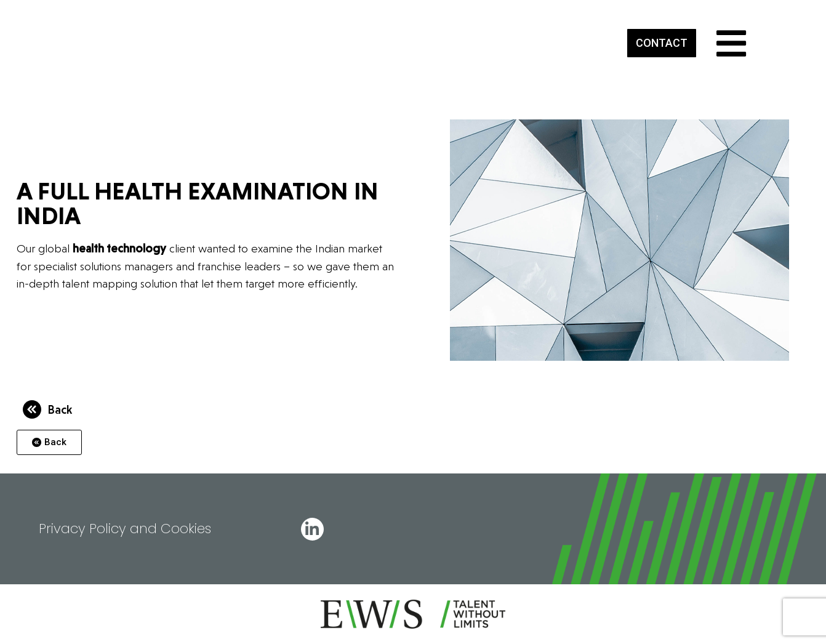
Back (60, 409)
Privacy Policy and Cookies (125, 529)
